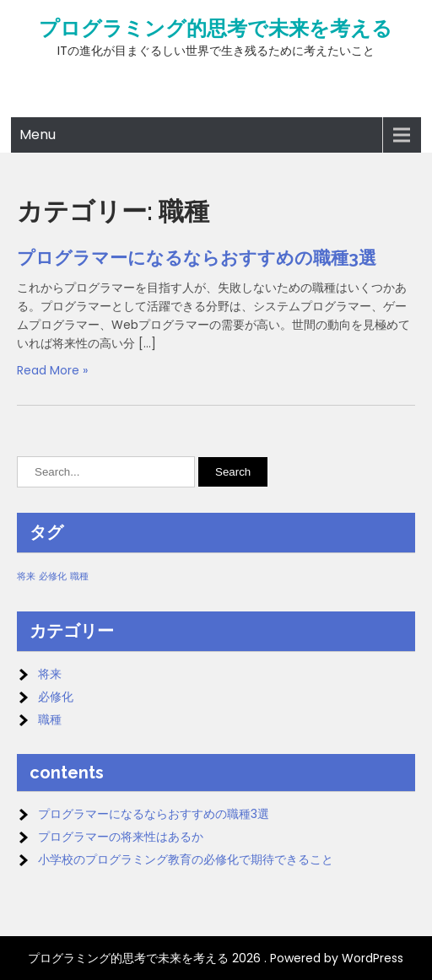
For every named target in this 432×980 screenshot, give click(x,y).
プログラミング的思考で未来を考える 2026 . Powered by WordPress (216, 958)
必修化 (56, 697)
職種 (50, 719)
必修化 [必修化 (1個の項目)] (53, 576)
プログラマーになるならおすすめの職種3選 (197, 258)
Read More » (52, 370)
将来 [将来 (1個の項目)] (26, 576)
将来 (50, 674)
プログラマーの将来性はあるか (121, 837)
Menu (38, 135)
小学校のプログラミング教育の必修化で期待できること (186, 859)
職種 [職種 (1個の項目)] (79, 576)
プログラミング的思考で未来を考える (216, 29)
